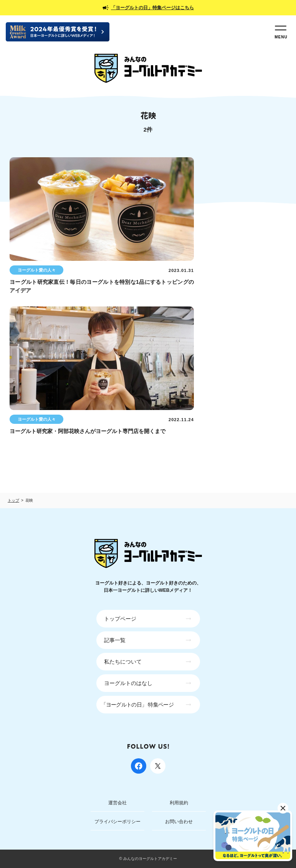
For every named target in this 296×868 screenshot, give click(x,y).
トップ (13, 500)
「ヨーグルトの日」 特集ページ (137, 705)
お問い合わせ (179, 822)
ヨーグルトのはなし (128, 683)
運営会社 (117, 803)
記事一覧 (115, 640)
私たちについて (123, 662)
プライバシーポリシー (117, 822)
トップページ (120, 619)
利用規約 (179, 803)
